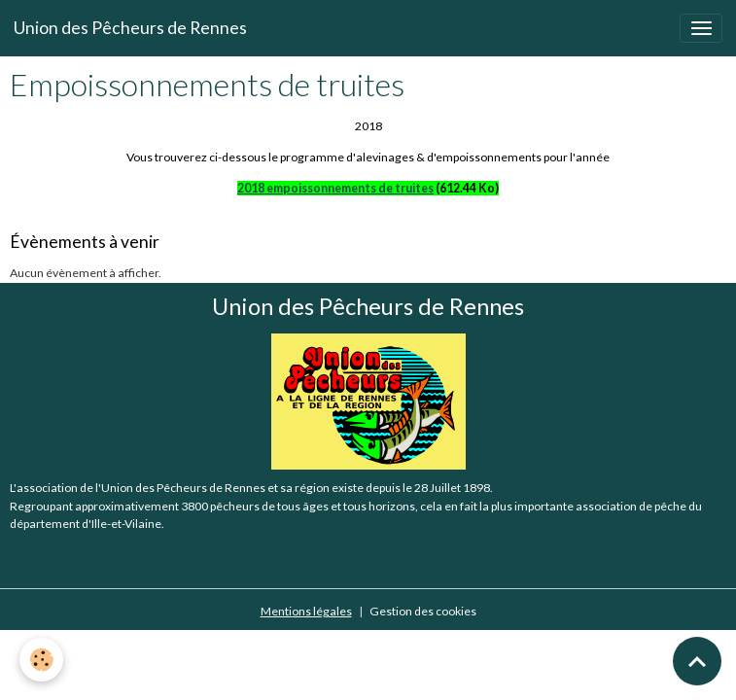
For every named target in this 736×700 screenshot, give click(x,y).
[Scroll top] (697, 661)
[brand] (130, 28)
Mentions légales (306, 611)
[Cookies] (41, 660)
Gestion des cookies (423, 611)
